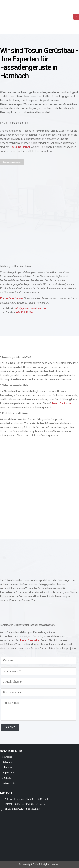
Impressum (8, 772)
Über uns (7, 767)
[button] (12, 162)
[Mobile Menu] (76, 17)
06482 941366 (24, 313)
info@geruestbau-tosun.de (30, 308)
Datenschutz (9, 783)
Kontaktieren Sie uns (12, 298)
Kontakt (7, 778)
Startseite (7, 757)
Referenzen (8, 762)
